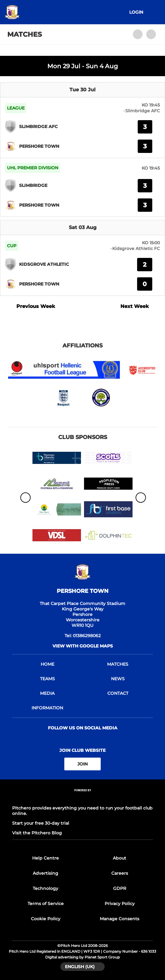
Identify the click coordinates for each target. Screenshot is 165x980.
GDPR (120, 888)
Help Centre (45, 858)
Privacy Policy (120, 904)
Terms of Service (46, 904)
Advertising (45, 873)
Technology (45, 888)
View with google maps (83, 646)
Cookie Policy (46, 919)
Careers (120, 873)
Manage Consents (120, 919)
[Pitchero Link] (82, 798)
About (120, 858)
